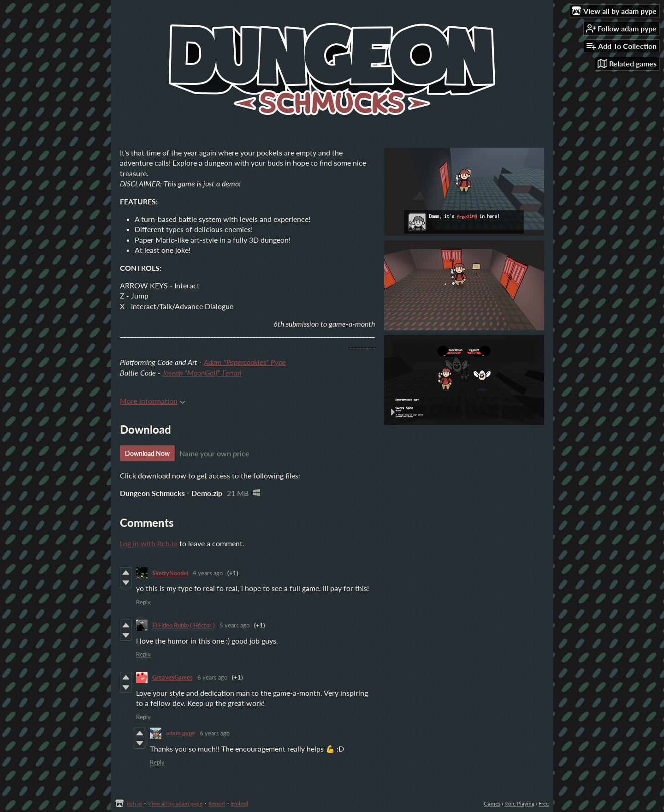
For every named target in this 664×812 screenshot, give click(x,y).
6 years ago (212, 677)
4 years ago (208, 573)
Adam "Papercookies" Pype (245, 362)
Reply (143, 602)
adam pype (181, 733)
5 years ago (234, 625)
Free (544, 803)
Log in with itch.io (149, 543)
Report (217, 803)
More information (153, 401)
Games (492, 803)
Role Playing (519, 803)
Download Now (147, 453)
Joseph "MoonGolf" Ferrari (202, 373)
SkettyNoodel (170, 573)
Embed (240, 803)
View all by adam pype (175, 803)
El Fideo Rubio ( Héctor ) (184, 625)
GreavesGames (172, 677)
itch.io (134, 803)
